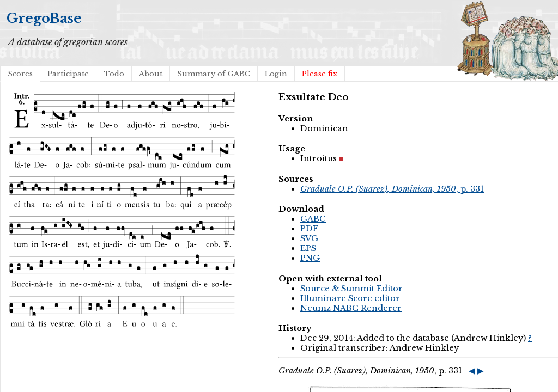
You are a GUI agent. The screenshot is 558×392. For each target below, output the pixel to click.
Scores (20, 74)
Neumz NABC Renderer (351, 308)
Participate (68, 74)
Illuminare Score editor (350, 298)
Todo (114, 74)
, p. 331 (392, 189)
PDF (309, 229)
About (151, 74)
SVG (309, 238)
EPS (308, 248)
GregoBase (44, 18)
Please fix (320, 74)
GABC (313, 219)
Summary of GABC (214, 74)
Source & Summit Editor (351, 289)
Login (276, 74)
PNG (310, 258)
